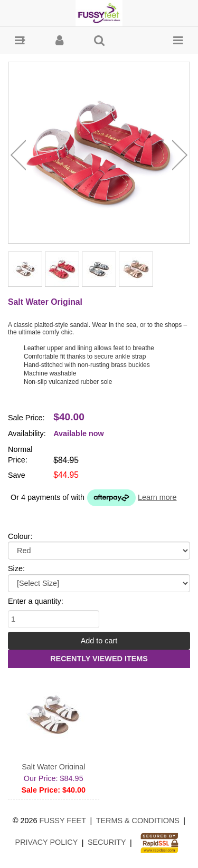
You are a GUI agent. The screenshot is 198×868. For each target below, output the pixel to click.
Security (107, 842)
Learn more (157, 497)
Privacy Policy (47, 842)
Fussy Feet (63, 821)
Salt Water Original (53, 767)
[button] (20, 40)
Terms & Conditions (138, 821)
